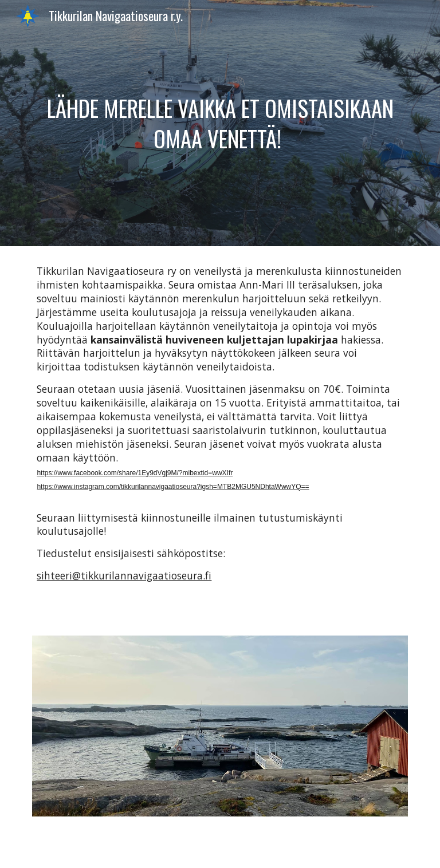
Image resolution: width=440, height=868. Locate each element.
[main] (220, 123)
